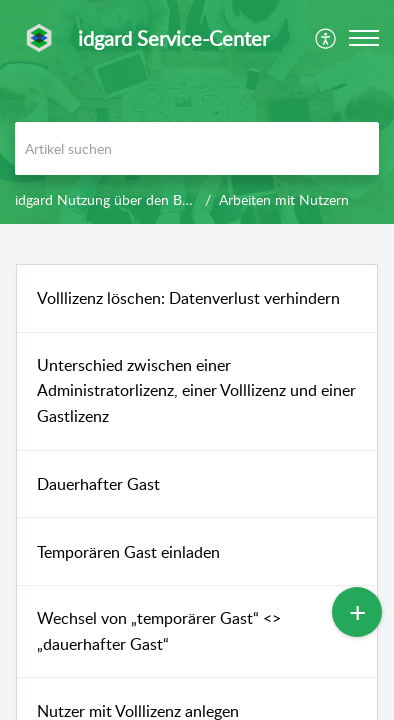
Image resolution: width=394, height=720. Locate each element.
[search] (197, 148)
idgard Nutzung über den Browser (119, 199)
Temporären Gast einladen (128, 552)
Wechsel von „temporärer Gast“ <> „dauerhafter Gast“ (159, 631)
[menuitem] (326, 38)
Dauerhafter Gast (98, 484)
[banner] (197, 112)
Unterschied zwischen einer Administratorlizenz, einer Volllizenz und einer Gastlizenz (196, 390)
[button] (326, 38)
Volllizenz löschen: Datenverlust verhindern (188, 298)
